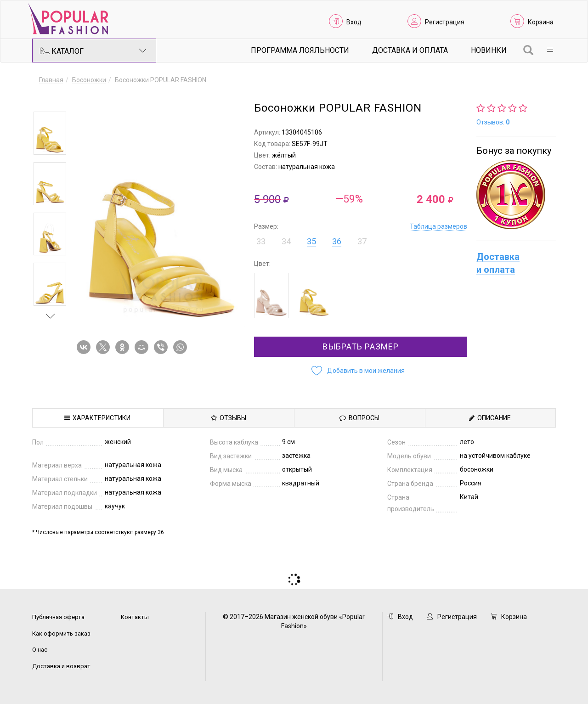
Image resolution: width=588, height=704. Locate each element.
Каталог (93, 51)
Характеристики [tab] (97, 418)
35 (311, 241)
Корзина (541, 22)
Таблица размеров (438, 226)
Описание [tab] (490, 418)
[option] (50, 133)
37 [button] (362, 241)
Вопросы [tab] (359, 418)
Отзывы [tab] (229, 418)
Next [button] (51, 316)
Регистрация (445, 22)
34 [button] (286, 241)
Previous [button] (51, 98)
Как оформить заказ (61, 634)
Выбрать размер (361, 346)
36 (337, 241)
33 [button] (261, 241)
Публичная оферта (58, 617)
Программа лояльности (300, 50)
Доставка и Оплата (410, 50)
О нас (40, 650)
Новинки (489, 50)
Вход (354, 22)
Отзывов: (493, 122)
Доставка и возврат (61, 666)
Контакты (135, 617)
